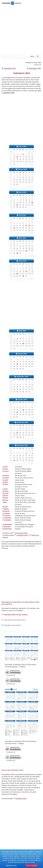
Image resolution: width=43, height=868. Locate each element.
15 (29, 225)
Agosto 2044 (22, 354)
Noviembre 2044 (22, 422)
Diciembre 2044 (22, 445)
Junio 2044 (22, 261)
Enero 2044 (22, 146)
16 (26, 271)
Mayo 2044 (22, 238)
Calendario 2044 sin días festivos (14, 620)
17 (14, 228)
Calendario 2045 (35, 68)
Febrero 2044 (22, 169)
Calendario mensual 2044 (11, 625)
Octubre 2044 (22, 399)
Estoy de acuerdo (32, 865)
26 (26, 251)
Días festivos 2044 (21, 533)
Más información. (11, 865)
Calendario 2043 (10, 68)
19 (32, 202)
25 (14, 460)
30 (17, 253)
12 (23, 410)
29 (23, 276)
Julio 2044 (22, 331)
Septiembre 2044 (22, 377)
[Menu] (38, 56)
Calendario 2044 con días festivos (15, 615)
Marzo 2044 (22, 192)
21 (17, 205)
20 (17, 274)
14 (26, 225)
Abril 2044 (22, 215)
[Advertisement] (21, 30)
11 (17, 157)
